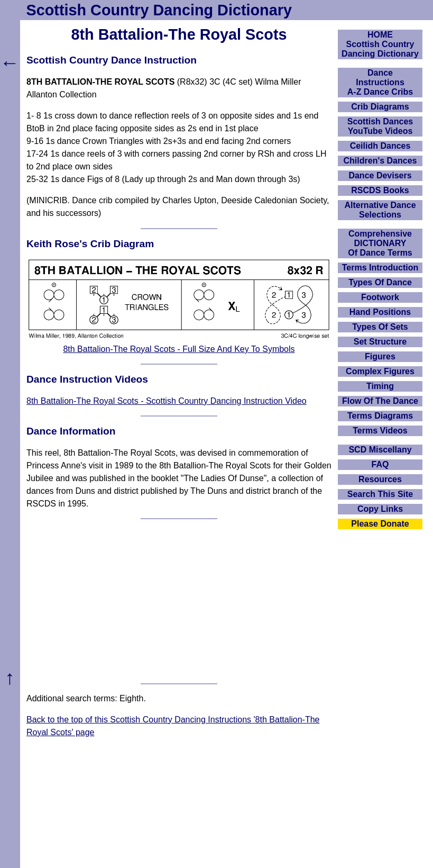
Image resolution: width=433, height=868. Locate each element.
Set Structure (380, 342)
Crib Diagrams (380, 107)
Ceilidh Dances (380, 146)
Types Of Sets (380, 327)
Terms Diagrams (380, 416)
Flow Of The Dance (380, 401)
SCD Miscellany (380, 450)
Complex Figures (380, 371)
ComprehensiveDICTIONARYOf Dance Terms (380, 243)
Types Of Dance (380, 282)
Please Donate (380, 524)
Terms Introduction (380, 268)
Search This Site (380, 494)
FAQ (380, 464)
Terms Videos (380, 431)
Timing (380, 386)
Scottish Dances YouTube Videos (380, 126)
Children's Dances (380, 161)
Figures (380, 356)
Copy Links (380, 509)
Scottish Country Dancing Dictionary (159, 10)
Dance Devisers (380, 175)
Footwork (380, 297)
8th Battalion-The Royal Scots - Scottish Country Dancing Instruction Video (167, 401)
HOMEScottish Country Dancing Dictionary (380, 44)
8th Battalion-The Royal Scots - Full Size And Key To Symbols (179, 349)
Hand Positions (380, 312)
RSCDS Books (380, 190)
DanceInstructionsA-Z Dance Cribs (380, 82)
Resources (380, 479)
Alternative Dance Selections (380, 210)
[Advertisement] (179, 601)
